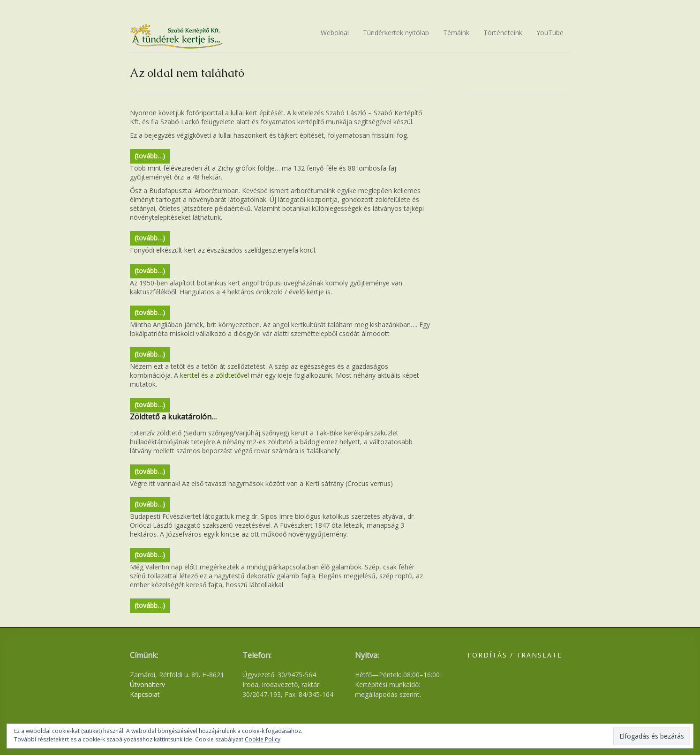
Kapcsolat (145, 694)
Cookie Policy (263, 739)
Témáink (456, 33)
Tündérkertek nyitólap (396, 33)
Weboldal (335, 33)
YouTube (550, 33)
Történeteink (503, 33)
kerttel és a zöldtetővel (215, 375)
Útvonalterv (147, 684)
